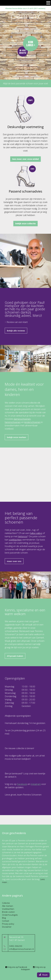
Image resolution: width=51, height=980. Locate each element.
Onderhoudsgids (10, 915)
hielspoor (23, 536)
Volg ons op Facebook (16, 967)
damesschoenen (22, 419)
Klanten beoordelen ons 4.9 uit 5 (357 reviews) (25, 8)
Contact (6, 921)
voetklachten (15, 540)
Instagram (36, 784)
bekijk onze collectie (26, 224)
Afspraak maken (15, 656)
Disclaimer (7, 927)
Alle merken (8, 906)
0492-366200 (16, 946)
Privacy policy (8, 924)
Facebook (22, 784)
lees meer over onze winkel (26, 159)
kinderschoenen (32, 422)
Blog (4, 918)
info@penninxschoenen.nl (21, 949)
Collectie (6, 903)
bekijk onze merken (17, 437)
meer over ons (14, 561)
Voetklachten (8, 909)
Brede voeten (8, 912)
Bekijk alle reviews (16, 331)
